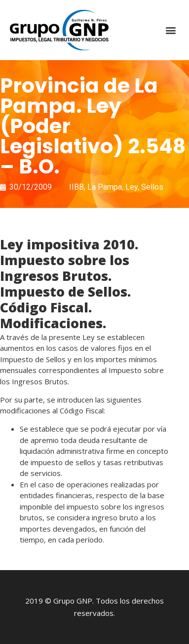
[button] (171, 30)
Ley (132, 187)
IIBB (76, 187)
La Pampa (105, 187)
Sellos (152, 187)
